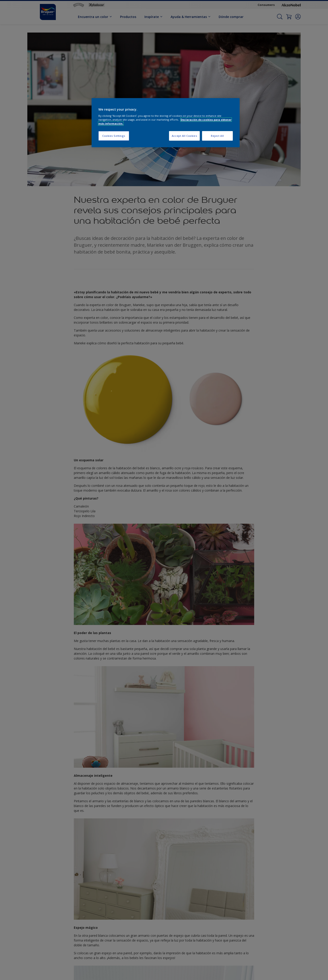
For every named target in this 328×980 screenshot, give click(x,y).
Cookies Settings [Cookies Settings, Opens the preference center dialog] (114, 136)
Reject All (217, 136)
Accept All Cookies (184, 136)
